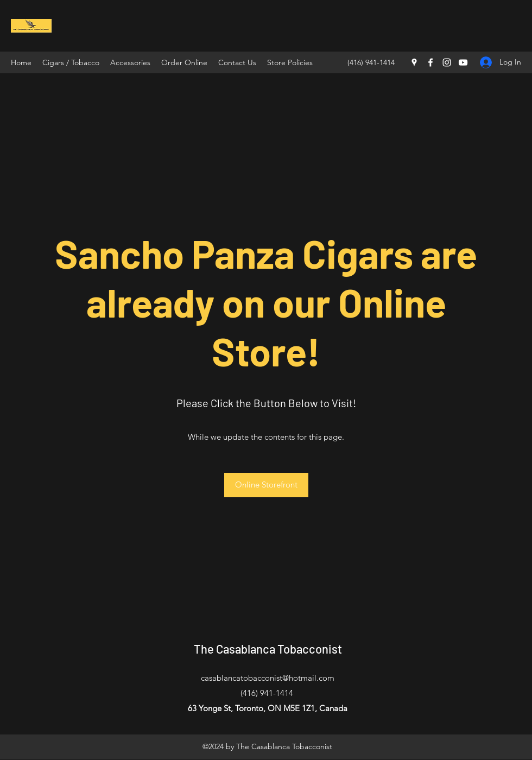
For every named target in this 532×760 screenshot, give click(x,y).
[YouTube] (463, 62)
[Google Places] (414, 62)
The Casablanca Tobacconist (268, 649)
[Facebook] (430, 62)
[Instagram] (447, 62)
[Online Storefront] (266, 485)
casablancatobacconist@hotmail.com (268, 678)
